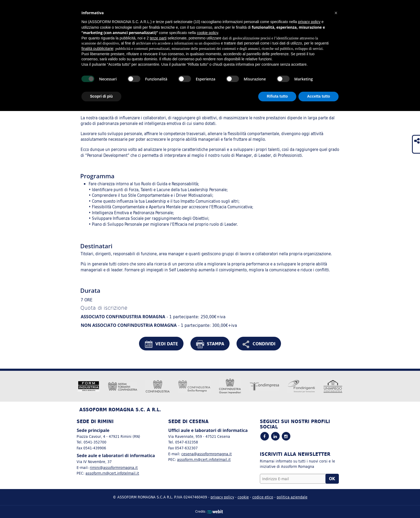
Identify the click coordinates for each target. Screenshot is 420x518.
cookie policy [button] (207, 33)
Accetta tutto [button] (318, 96)
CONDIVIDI (259, 344)
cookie (243, 497)
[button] (336, 13)
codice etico (263, 497)
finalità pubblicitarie (97, 49)
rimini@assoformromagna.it (114, 467)
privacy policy (222, 497)
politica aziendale (292, 497)
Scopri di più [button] (101, 96)
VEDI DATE (161, 344)
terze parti (158, 38)
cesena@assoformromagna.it (207, 454)
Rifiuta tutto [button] (277, 96)
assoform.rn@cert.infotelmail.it (112, 473)
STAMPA (210, 344)
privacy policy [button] (309, 22)
